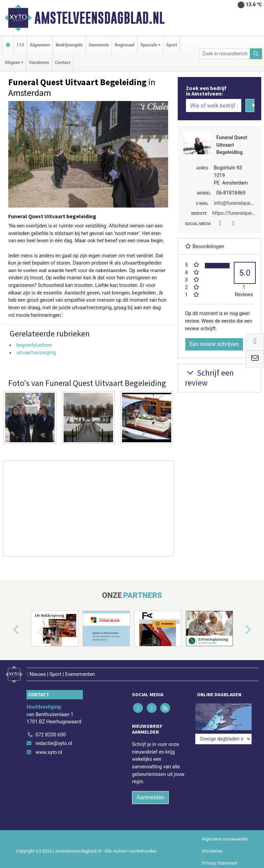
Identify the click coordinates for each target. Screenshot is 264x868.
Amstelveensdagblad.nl (100, 18)
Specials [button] (149, 45)
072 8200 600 (51, 735)
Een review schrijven (214, 344)
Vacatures (39, 62)
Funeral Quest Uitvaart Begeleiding (232, 145)
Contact (63, 62)
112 (20, 45)
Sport (172, 45)
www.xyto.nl (49, 752)
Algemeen (40, 45)
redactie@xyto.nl (54, 743)
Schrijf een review (209, 378)
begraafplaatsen (34, 345)
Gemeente (99, 45)
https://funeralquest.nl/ (238, 213)
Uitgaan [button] (12, 62)
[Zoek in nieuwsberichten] (225, 54)
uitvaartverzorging (36, 353)
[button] (8, 630)
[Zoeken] (256, 54)
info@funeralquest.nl (237, 203)
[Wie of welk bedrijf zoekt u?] (213, 105)
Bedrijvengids (69, 45)
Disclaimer (212, 851)
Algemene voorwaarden (225, 839)
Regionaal (125, 45)
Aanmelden (150, 797)
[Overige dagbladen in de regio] (223, 739)
